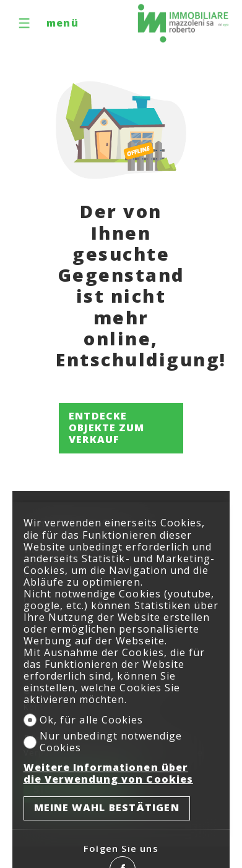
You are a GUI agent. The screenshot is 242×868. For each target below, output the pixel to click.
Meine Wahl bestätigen (107, 807)
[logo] (183, 23)
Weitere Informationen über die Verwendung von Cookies (108, 773)
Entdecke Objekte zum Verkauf (106, 428)
